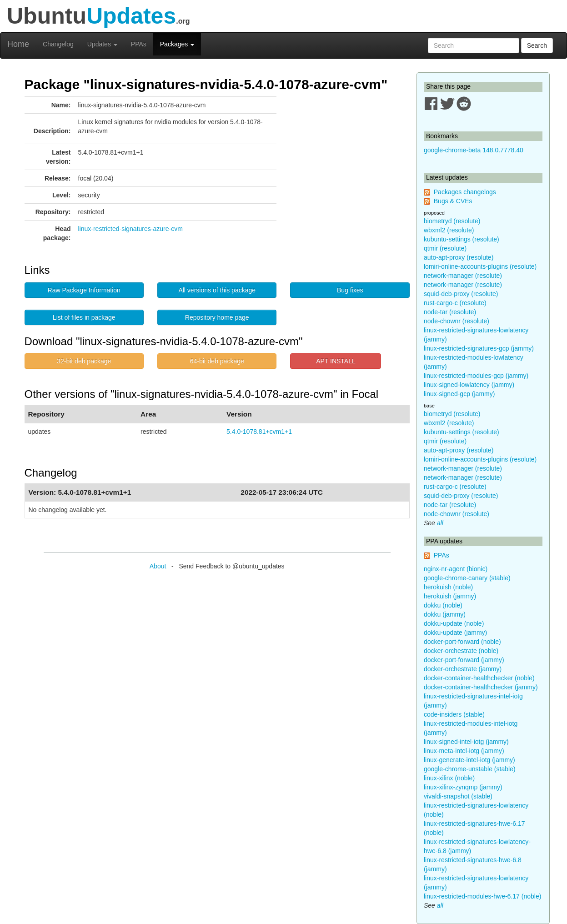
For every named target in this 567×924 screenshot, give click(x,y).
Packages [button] (177, 44)
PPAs (139, 44)
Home (18, 44)
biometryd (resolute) (452, 221)
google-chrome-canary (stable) (467, 578)
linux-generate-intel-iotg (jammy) (469, 760)
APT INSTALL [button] (336, 361)
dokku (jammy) (445, 614)
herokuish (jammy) (450, 596)
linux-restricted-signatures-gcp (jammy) (479, 348)
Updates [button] (102, 44)
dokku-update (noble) (454, 623)
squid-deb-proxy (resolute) (461, 294)
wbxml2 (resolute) (449, 230)
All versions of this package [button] (217, 290)
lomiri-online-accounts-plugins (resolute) (480, 266)
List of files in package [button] (84, 317)
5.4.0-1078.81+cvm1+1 (259, 432)
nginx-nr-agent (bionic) (456, 569)
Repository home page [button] (217, 317)
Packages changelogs (465, 192)
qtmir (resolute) (445, 248)
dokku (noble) (443, 605)
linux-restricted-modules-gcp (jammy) (476, 376)
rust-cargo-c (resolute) (455, 303)
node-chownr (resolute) (457, 321)
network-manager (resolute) (463, 276)
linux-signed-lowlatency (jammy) (469, 385)
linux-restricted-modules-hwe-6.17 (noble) (482, 896)
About (158, 566)
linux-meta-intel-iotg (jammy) (464, 751)
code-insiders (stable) (454, 714)
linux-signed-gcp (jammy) (459, 394)
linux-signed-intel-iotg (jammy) (466, 742)
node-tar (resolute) (450, 312)
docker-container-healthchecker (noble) (479, 678)
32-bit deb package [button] (84, 361)
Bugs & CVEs (453, 201)
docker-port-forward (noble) (462, 642)
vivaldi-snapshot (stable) (458, 796)
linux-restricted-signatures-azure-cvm (130, 229)
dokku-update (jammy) (455, 633)
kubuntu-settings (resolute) (462, 239)
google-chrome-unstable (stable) (470, 769)
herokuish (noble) (448, 587)
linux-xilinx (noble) (449, 778)
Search (537, 45)
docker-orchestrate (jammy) (463, 669)
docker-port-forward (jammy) (464, 660)
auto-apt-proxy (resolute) (459, 257)
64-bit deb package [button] (217, 361)
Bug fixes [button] (350, 290)
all (440, 523)
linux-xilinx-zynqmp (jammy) (463, 787)
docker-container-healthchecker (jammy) (481, 687)
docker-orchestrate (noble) (461, 651)
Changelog (58, 44)
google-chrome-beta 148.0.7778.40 (474, 150)
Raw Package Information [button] (84, 290)
